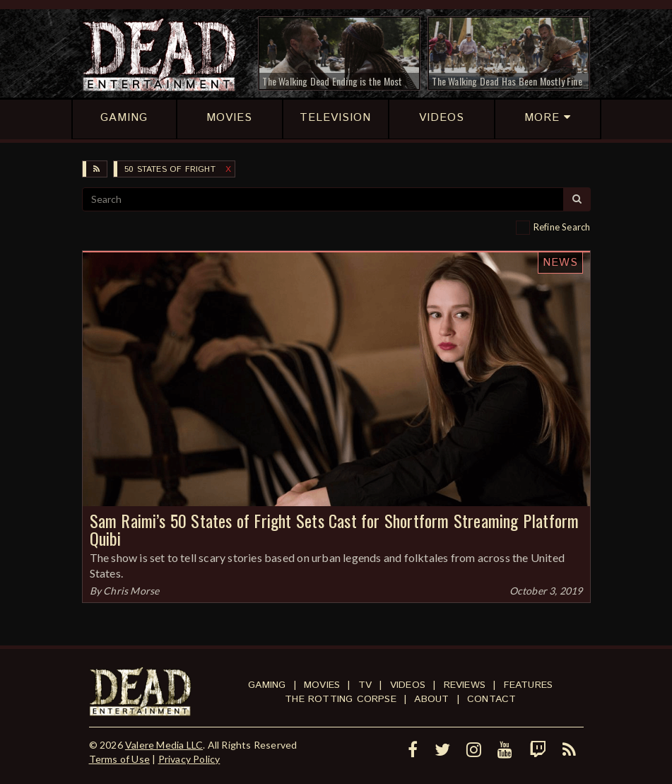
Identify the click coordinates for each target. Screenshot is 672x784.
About (431, 699)
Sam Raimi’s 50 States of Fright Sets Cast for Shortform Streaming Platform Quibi (335, 529)
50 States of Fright (170, 169)
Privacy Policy (189, 759)
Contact (491, 699)
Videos (408, 685)
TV (365, 685)
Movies (322, 685)
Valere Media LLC (164, 745)
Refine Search (562, 227)
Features (529, 685)
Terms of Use (119, 759)
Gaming (267, 685)
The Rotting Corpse (341, 699)
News (560, 263)
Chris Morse (131, 591)
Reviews (465, 685)
